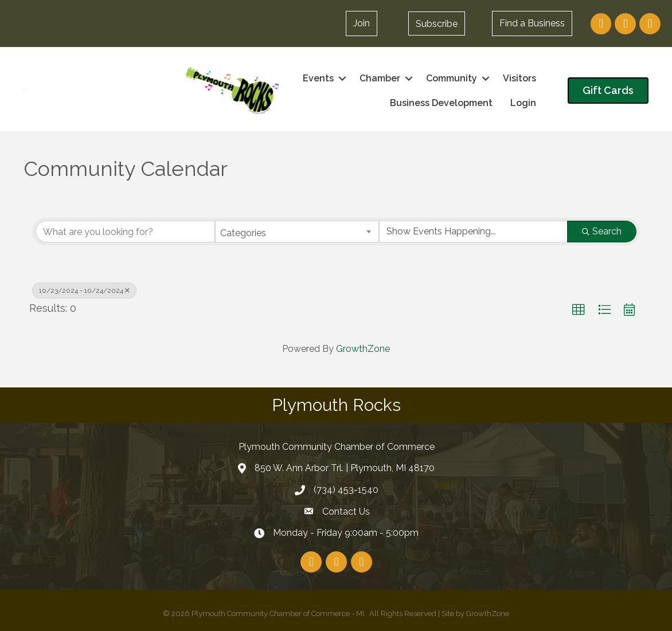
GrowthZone (363, 349)
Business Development (441, 103)
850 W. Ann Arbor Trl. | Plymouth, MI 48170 (345, 468)
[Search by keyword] (125, 232)
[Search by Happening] (473, 232)
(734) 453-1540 (346, 490)
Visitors (519, 78)
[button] (437, 23)
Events (318, 78)
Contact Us (346, 512)
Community (452, 78)
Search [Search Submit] (602, 231)
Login (523, 103)
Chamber (380, 78)
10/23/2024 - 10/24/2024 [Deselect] (84, 291)
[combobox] (297, 232)
